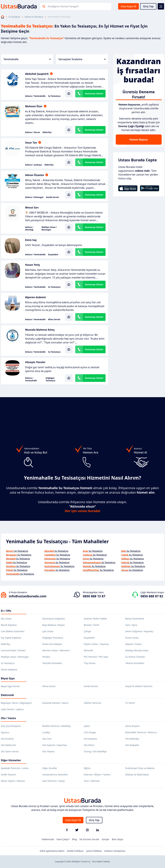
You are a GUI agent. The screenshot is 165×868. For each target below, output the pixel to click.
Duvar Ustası (132, 638)
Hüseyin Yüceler (35, 362)
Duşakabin (53, 255)
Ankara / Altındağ (29, 228)
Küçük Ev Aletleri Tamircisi (139, 686)
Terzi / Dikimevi (92, 781)
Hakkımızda (48, 839)
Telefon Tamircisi (93, 703)
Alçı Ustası (6, 619)
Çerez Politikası (94, 851)
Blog (75, 839)
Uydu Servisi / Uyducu (12, 709)
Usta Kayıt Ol (128, 6)
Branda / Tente (92, 625)
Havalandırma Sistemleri (55, 775)
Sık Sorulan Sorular (89, 839)
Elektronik (7, 695)
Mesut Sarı (32, 207)
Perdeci (46, 657)
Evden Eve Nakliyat (52, 644)
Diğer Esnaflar (50, 768)
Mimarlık (88, 650)
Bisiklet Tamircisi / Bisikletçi (57, 726)
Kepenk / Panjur (134, 644)
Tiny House (90, 663)
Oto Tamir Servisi (10, 751)
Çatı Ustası (48, 631)
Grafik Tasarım (9, 775)
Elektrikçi (47, 132)
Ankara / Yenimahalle (35, 96)
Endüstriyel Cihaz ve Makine (140, 768)
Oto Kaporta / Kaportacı (55, 745)
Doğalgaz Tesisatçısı (50, 379)
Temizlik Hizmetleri (52, 663)
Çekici (87, 726)
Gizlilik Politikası (75, 851)
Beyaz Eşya (8, 678)
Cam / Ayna (131, 625)
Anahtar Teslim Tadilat (95, 619)
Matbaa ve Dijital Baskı (137, 775)
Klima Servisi (54, 320)
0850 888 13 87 (94, 596)
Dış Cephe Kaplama (11, 638)
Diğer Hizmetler (11, 760)
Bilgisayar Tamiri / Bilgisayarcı (16, 703)
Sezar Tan (31, 143)
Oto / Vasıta (8, 718)
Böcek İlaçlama (9, 625)
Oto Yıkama (48, 751)
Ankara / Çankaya (34, 165)
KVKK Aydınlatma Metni (52, 851)
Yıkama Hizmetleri (135, 663)
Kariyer (106, 839)
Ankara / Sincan (33, 132)
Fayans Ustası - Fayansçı (96, 644)
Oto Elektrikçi (132, 739)
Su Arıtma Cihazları (135, 657)
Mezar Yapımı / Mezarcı (13, 781)
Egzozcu (5, 732)
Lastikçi (46, 732)
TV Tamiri (130, 703)
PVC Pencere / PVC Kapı (96, 657)
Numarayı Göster (94, 93)
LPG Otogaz (90, 732)
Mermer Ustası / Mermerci (56, 650)
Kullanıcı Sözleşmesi (115, 851)
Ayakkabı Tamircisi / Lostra (15, 768)
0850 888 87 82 (152, 596)
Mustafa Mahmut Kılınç (40, 330)
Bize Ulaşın (118, 839)
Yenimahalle (27, 59)
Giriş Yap (148, 6)
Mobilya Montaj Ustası (137, 650)
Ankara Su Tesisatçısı (34, 17)
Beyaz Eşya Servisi (10, 686)
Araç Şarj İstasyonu (11, 726)
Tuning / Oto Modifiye (95, 751)
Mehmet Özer (34, 106)
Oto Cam (47, 739)
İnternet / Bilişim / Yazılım (97, 775)
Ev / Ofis (6, 611)
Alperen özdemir (36, 297)
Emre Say (31, 240)
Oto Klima (89, 745)
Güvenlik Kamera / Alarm (55, 703)
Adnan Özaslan (35, 175)
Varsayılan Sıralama (82, 59)
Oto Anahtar (7, 739)
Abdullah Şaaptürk (37, 74)
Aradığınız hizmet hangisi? (63, 6)
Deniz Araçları (132, 726)
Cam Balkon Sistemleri (13, 631)
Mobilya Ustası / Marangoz (49, 228)
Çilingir (88, 631)
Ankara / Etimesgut (34, 197)
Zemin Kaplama (9, 669)
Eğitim (87, 768)
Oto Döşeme (90, 739)
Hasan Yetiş (33, 265)
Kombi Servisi (53, 197)
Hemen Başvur (139, 140)
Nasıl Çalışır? (63, 839)
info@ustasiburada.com (28, 596)
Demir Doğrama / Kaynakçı (139, 631)
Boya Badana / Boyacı (54, 625)
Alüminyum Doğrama (54, 619)
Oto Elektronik (8, 745)
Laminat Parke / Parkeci (13, 650)
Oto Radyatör (132, 745)
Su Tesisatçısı (14, 17)
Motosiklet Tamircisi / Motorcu (141, 732)
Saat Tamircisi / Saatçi (54, 781)
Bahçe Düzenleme (135, 619)
